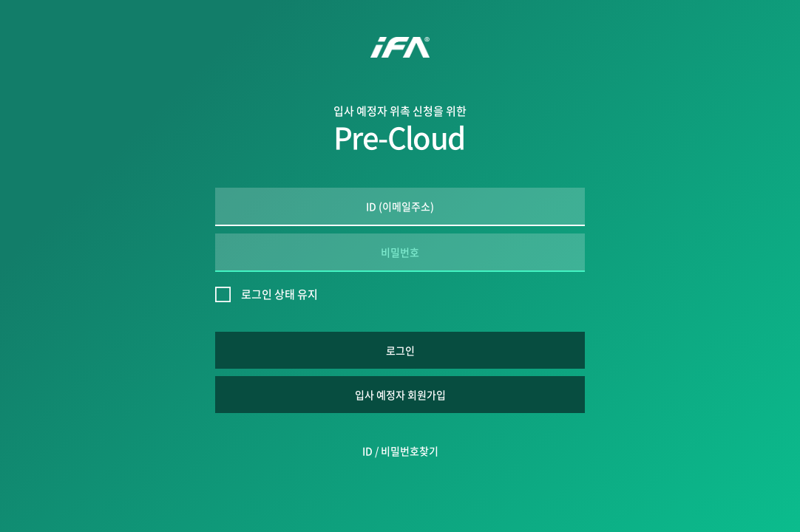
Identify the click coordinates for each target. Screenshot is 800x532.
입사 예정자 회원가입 (400, 395)
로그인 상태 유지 (279, 294)
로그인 (400, 350)
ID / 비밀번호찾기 (400, 451)
